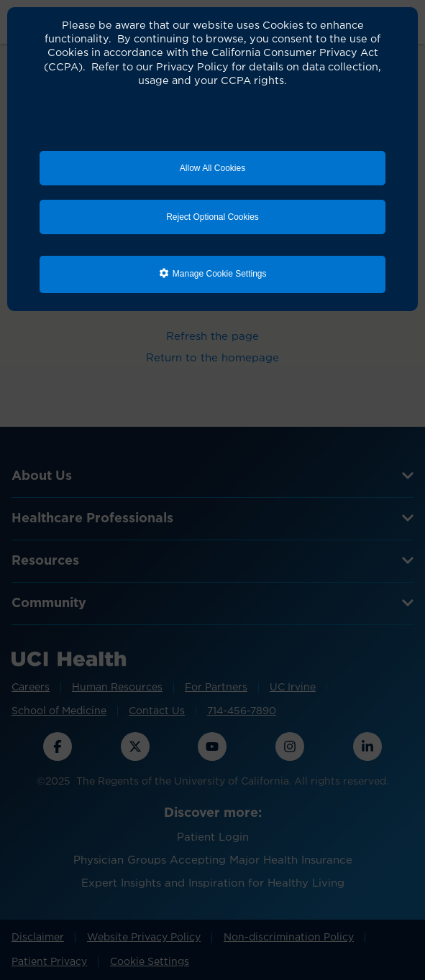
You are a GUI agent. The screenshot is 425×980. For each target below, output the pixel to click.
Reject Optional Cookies (212, 217)
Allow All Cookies (212, 168)
